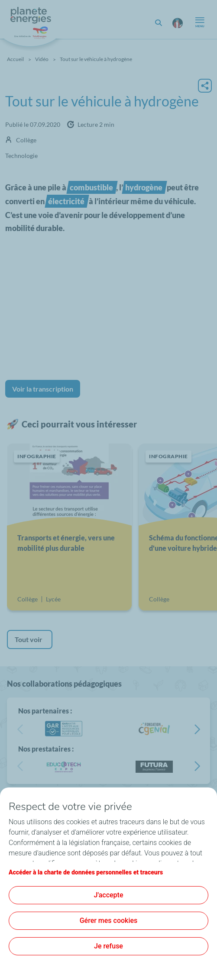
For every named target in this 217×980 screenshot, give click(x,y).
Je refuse (108, 946)
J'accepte (109, 895)
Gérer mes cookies (109, 921)
